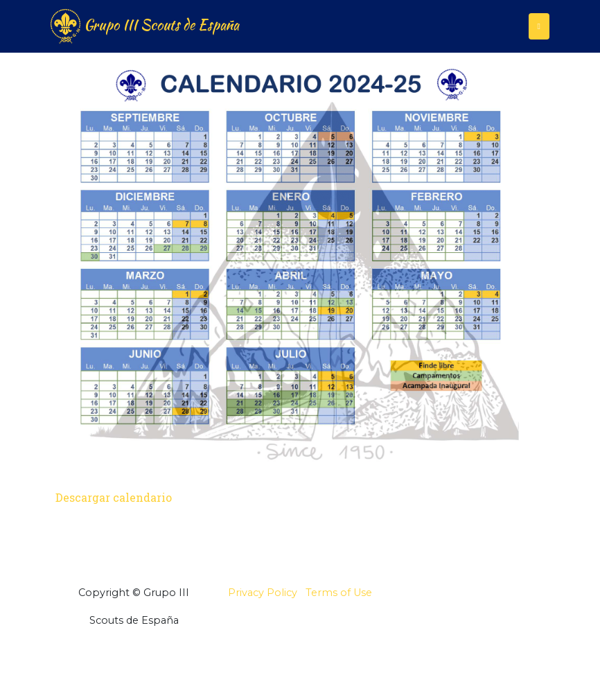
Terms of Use (339, 593)
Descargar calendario (114, 497)
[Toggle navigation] (539, 26)
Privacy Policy (263, 593)
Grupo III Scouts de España (145, 26)
